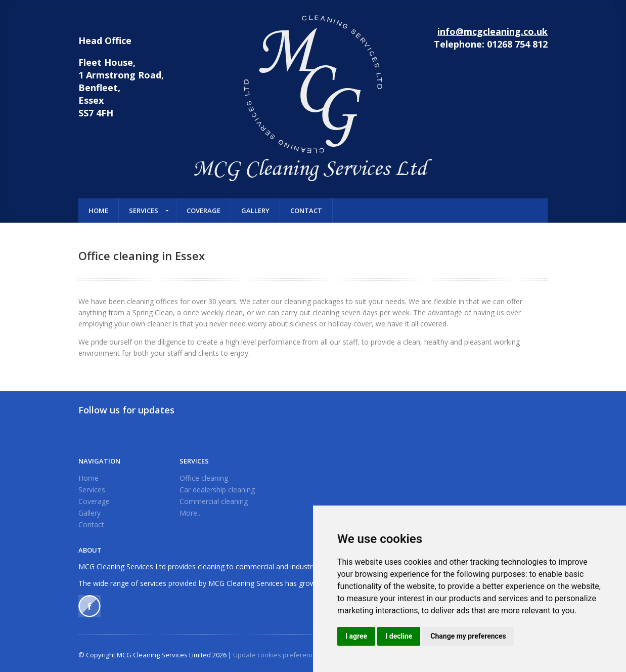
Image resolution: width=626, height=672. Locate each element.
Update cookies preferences (277, 655)
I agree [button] (356, 636)
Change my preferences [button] (468, 636)
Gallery (255, 211)
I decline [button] (399, 636)
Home (98, 211)
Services (144, 211)
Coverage (204, 211)
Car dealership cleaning (217, 490)
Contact (306, 211)
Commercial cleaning (214, 501)
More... (191, 513)
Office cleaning (204, 478)
